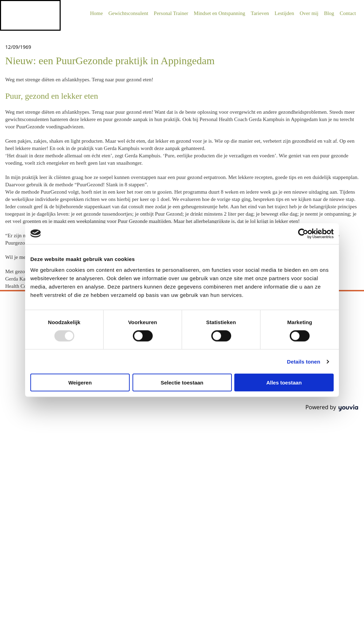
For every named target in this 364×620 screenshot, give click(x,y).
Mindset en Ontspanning (220, 13)
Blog (329, 13)
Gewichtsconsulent (128, 13)
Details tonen (304, 361)
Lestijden (285, 13)
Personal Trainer (171, 13)
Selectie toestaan (182, 383)
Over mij (309, 13)
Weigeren (80, 383)
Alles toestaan (284, 383)
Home (96, 13)
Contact (348, 13)
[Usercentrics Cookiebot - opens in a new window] (303, 233)
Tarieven (260, 13)
